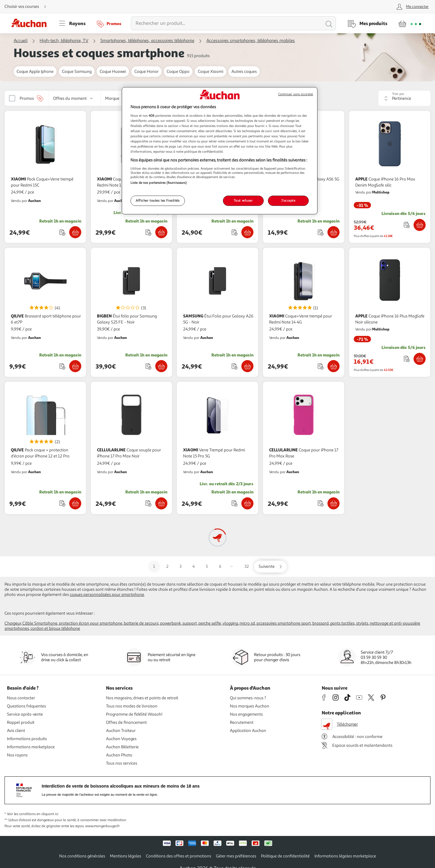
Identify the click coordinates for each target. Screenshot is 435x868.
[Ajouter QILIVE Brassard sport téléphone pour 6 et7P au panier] (75, 366)
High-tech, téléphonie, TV (64, 41)
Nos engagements (246, 714)
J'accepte (288, 200)
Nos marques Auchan (250, 706)
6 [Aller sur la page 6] (220, 566)
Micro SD (247, 623)
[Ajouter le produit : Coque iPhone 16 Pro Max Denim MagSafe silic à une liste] (407, 225)
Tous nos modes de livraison (132, 706)
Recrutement (242, 722)
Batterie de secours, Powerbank (152, 623)
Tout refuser (243, 200)
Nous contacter (21, 698)
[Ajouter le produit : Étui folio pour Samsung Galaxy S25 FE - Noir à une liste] (148, 366)
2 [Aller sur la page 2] (167, 566)
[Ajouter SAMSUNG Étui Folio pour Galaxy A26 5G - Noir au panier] (247, 366)
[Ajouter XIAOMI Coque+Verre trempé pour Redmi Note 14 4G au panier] (333, 366)
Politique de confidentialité (285, 856)
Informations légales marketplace (345, 856)
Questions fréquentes (26, 706)
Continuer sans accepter (296, 94)
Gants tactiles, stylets (349, 623)
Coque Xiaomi (211, 72)
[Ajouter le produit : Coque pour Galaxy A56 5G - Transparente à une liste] (321, 232)
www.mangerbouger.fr (102, 826)
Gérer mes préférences (236, 856)
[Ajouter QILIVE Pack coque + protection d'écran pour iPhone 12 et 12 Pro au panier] (75, 503)
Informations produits (27, 739)
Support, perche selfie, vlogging (210, 623)
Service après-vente (25, 714)
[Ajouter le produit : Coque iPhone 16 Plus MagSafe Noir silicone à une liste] (407, 359)
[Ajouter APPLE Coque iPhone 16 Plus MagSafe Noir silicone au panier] (420, 359)
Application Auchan (248, 731)
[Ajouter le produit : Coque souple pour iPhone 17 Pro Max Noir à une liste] (148, 503)
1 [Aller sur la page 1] (154, 566)
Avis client (16, 731)
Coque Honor (147, 72)
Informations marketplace (31, 747)
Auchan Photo (119, 755)
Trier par (398, 94)
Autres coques (244, 72)
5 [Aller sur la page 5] (207, 566)
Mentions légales (126, 856)
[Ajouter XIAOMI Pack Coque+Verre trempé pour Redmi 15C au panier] (75, 232)
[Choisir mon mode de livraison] (28, 7)
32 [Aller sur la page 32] (247, 566)
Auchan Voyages (121, 739)
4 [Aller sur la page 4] (194, 566)
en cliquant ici (47, 814)
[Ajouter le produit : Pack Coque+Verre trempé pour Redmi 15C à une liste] (62, 232)
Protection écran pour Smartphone (91, 623)
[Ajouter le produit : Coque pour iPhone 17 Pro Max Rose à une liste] (321, 503)
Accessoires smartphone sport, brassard (293, 623)
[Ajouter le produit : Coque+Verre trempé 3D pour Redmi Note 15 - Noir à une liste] (148, 232)
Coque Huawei (113, 72)
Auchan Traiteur (121, 731)
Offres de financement (126, 722)
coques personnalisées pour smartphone (107, 595)
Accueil (21, 41)
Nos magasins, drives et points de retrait (142, 698)
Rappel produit (21, 722)
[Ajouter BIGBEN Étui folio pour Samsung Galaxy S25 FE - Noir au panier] (161, 366)
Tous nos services (122, 763)
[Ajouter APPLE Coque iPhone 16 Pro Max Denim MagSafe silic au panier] (420, 225)
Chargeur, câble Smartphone (31, 623)
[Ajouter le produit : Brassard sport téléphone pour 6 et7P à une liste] (62, 366)
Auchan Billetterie (122, 747)
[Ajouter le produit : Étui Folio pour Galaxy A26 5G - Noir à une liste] (235, 366)
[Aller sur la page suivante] (270, 567)
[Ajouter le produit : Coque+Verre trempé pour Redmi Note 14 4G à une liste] (321, 366)
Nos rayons (17, 755)
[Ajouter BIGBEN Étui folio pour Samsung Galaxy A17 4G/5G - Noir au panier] (247, 232)
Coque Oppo (178, 72)
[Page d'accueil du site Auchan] (31, 23)
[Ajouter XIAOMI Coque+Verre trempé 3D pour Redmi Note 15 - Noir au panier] (161, 232)
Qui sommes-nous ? (248, 698)
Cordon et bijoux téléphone (55, 628)
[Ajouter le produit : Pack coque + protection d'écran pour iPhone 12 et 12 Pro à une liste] (62, 503)
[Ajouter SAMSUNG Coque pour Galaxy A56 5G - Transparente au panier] (333, 232)
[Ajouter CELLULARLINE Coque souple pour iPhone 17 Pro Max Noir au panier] (161, 503)
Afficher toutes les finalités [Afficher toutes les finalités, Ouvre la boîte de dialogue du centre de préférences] (158, 200)
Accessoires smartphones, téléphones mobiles (251, 41)
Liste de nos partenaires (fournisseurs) (159, 183)
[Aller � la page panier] (410, 23)
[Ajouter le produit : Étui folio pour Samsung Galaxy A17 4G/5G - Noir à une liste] (235, 232)
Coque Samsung (77, 72)
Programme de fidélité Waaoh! (134, 714)
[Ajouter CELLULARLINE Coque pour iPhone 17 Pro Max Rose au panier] (333, 503)
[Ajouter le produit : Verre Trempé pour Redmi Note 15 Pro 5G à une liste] (235, 503)
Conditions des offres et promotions (179, 856)
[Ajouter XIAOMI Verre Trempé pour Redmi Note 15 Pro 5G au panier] (247, 503)
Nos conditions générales (82, 856)
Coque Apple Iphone (35, 72)
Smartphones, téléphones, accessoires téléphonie (147, 41)
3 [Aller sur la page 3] (180, 566)
